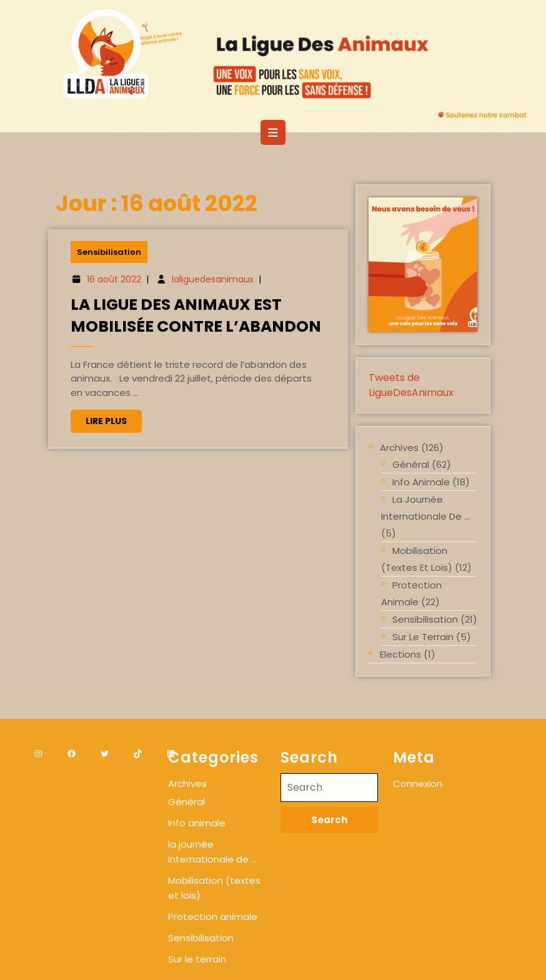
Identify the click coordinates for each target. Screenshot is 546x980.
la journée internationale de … (425, 508)
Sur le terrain (423, 637)
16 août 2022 (117, 281)
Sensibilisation (112, 254)
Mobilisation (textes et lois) (417, 559)
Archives (399, 448)
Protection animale (411, 593)
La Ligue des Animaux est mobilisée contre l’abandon (196, 316)
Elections (400, 654)
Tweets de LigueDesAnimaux (411, 385)
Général (411, 464)
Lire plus (117, 421)
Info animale (421, 482)
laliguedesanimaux (213, 281)
